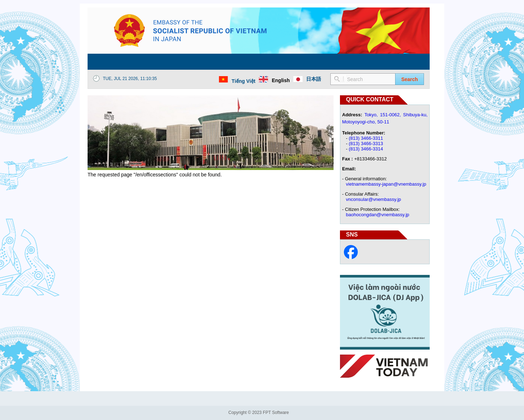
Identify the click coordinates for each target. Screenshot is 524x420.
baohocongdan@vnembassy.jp (378, 215)
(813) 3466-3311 (366, 138)
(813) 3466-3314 (366, 149)
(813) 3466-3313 (366, 143)
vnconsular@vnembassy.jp (374, 199)
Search (410, 79)
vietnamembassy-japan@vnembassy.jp (386, 184)
